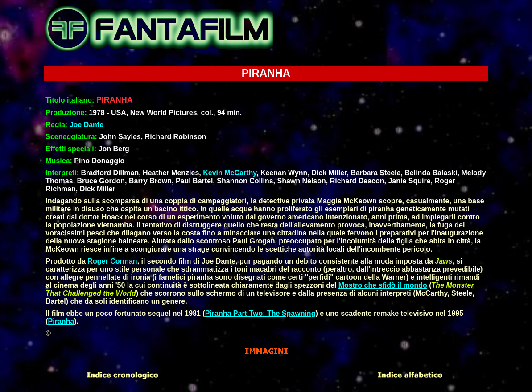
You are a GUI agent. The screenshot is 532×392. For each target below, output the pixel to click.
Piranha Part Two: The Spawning (260, 313)
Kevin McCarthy (230, 173)
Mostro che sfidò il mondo (383, 285)
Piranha (61, 321)
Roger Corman (113, 261)
